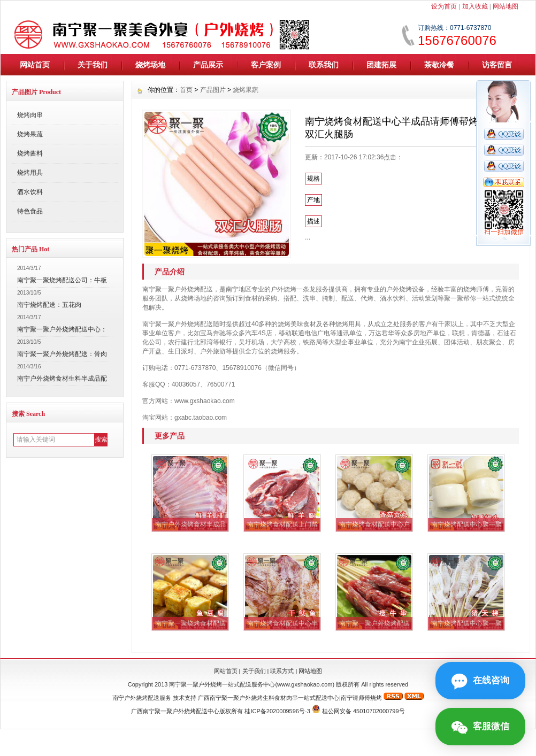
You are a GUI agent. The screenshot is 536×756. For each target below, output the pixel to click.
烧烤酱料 (30, 153)
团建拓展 (381, 65)
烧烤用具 (30, 173)
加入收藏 (475, 6)
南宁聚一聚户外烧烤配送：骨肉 (62, 354)
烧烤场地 (150, 65)
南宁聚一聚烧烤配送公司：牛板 (62, 280)
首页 (186, 90)
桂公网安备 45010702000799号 (363, 711)
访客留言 (497, 65)
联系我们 (324, 65)
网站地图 (506, 6)
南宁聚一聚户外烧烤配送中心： (62, 329)
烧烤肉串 (30, 115)
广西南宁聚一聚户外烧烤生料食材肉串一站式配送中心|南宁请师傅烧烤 (290, 698)
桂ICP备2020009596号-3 (277, 711)
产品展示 (208, 65)
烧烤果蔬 (30, 134)
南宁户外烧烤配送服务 (142, 698)
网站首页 (35, 65)
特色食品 (30, 211)
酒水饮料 (30, 192)
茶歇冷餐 (439, 65)
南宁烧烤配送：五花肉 (49, 305)
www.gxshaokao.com (305, 684)
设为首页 (444, 6)
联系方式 (282, 671)
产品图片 (213, 90)
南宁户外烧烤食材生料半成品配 (62, 379)
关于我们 (93, 65)
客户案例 (266, 65)
